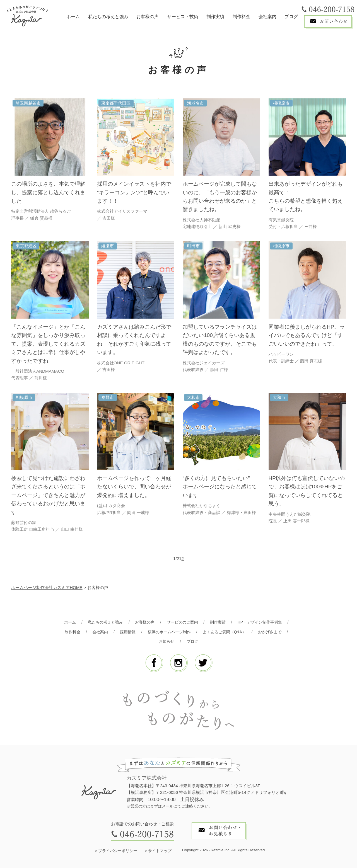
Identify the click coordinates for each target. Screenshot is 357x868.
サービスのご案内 (182, 622)
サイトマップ (160, 851)
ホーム (73, 17)
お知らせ (166, 641)
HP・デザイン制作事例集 (264, 622)
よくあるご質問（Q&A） (227, 632)
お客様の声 (148, 17)
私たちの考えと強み (108, 17)
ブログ (291, 17)
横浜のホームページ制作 (168, 632)
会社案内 (267, 17)
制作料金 (242, 17)
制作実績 (215, 17)
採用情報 (125, 632)
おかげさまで (274, 632)
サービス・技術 (183, 17)
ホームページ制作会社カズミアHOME (47, 587)
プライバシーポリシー (118, 851)
